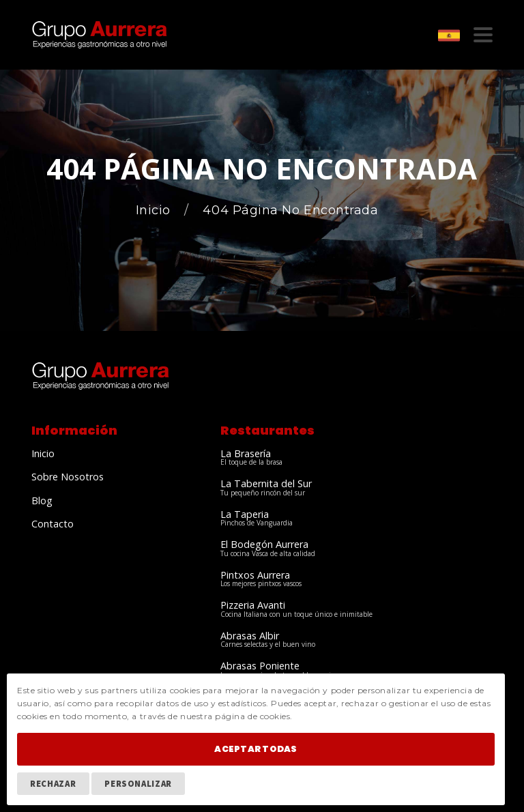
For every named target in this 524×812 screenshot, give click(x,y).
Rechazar (53, 783)
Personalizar (138, 783)
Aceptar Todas (256, 749)
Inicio (155, 211)
